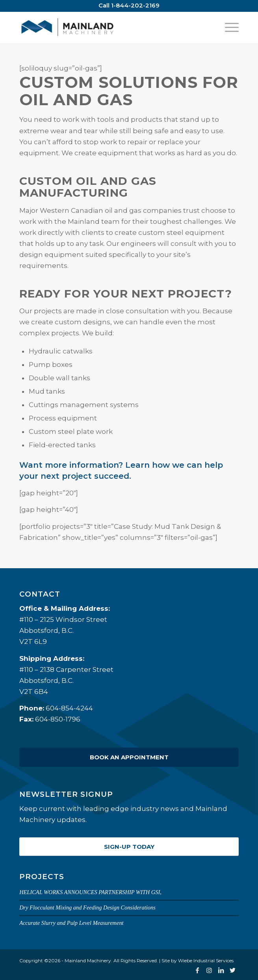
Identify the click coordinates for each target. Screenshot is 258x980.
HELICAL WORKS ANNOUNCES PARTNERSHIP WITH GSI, (90, 892)
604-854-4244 (69, 708)
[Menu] (228, 27)
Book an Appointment (129, 757)
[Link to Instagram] (209, 970)
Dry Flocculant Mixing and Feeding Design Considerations (87, 907)
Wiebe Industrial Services (206, 960)
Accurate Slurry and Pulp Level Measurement (71, 923)
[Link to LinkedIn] (221, 970)
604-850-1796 (58, 719)
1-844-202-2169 (135, 5)
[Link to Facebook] (197, 970)
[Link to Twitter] (233, 970)
